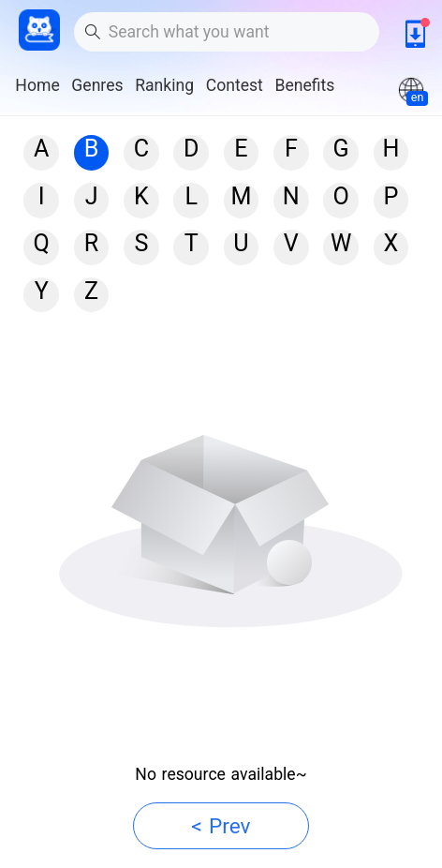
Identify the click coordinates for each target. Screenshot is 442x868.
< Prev (221, 826)
